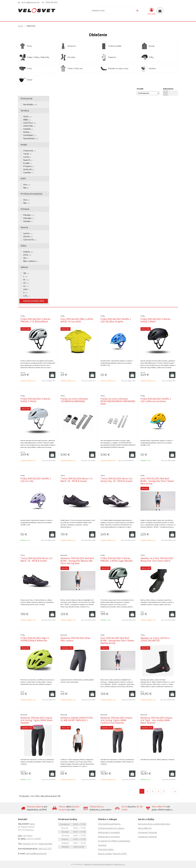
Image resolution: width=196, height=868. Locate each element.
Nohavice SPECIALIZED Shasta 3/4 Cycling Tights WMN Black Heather (37, 720)
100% (27, 117)
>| (175, 791)
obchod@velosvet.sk (30, 2)
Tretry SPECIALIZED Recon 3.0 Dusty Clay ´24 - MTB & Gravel (116, 480)
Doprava (102, 845)
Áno (27, 185)
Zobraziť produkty (34, 301)
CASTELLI (30, 123)
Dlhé (27, 255)
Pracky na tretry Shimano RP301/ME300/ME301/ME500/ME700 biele (119, 401)
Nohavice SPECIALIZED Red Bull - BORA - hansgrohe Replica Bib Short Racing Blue (78, 561)
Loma (27, 157)
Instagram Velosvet (148, 832)
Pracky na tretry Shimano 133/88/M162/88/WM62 (74, 400)
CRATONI (29, 126)
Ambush (29, 169)
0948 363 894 (51, 2)
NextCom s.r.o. (120, 864)
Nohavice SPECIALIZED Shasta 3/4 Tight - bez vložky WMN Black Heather (156, 720)
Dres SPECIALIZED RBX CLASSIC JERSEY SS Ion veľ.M (77, 320)
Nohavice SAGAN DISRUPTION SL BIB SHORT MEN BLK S (77, 719)
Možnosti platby (106, 849)
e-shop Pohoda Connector (102, 864)
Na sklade (30, 105)
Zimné (28, 237)
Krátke (28, 252)
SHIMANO (30, 135)
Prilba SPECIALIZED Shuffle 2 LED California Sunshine (156, 400)
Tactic (27, 154)
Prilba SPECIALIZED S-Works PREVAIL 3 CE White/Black (35, 320)
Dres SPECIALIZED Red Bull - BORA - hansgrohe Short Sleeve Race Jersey (157, 481)
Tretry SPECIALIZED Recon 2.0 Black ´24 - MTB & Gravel (36, 559)
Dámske (29, 218)
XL (26, 286)
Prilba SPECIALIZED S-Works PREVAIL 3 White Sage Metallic (117, 559)
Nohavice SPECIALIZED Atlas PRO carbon (75, 639)
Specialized (31, 138)
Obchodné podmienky (109, 824)
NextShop (88, 864)
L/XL (27, 296)
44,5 (26, 289)
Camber (28, 173)
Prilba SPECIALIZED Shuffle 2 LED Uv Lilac (36, 480)
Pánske (29, 215)
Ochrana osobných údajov (111, 828)
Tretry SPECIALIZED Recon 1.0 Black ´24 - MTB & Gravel (76, 480)
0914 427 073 (45, 849)
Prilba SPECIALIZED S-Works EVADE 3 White (35, 400)
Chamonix (29, 151)
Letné (28, 233)
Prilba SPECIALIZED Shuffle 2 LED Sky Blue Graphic (116, 320)
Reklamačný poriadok (109, 832)
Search (28, 160)
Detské (28, 221)
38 (26, 273)
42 (26, 283)
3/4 (26, 258)
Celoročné (30, 240)
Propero (29, 166)
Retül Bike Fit (145, 828)
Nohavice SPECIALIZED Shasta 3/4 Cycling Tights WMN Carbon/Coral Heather (116, 720)
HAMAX (28, 129)
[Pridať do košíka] (52, 375)
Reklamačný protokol (109, 837)
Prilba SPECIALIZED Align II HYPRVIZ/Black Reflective (35, 639)
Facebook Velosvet (147, 837)
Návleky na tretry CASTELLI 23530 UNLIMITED (155, 639)
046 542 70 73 (30, 844)
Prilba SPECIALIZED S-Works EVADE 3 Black (155, 320)
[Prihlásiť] (151, 11)
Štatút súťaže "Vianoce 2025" (112, 854)
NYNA (27, 132)
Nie (26, 188)
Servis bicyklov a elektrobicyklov (154, 824)
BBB (27, 120)
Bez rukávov (31, 261)
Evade (28, 163)
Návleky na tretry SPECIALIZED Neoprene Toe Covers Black (157, 559)
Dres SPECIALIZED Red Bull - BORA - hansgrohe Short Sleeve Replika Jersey (117, 640)
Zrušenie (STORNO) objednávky (114, 841)
